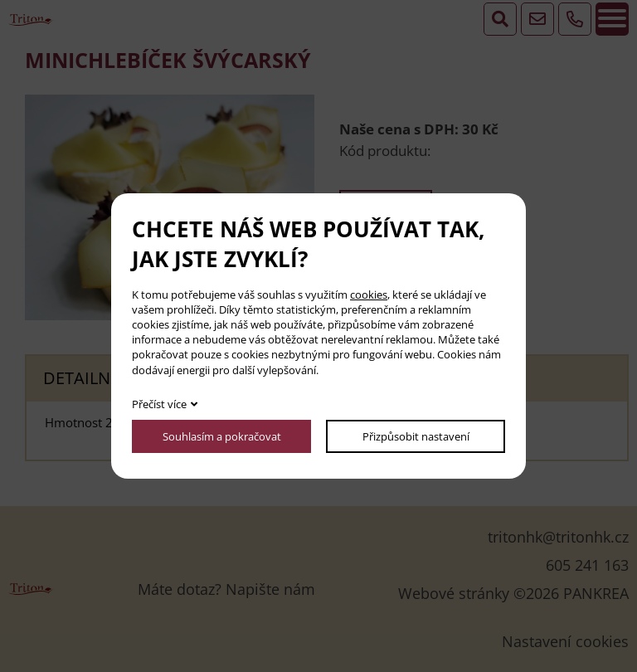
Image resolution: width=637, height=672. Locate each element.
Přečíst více (159, 404)
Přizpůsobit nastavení (416, 436)
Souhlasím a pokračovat (222, 436)
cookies (369, 295)
